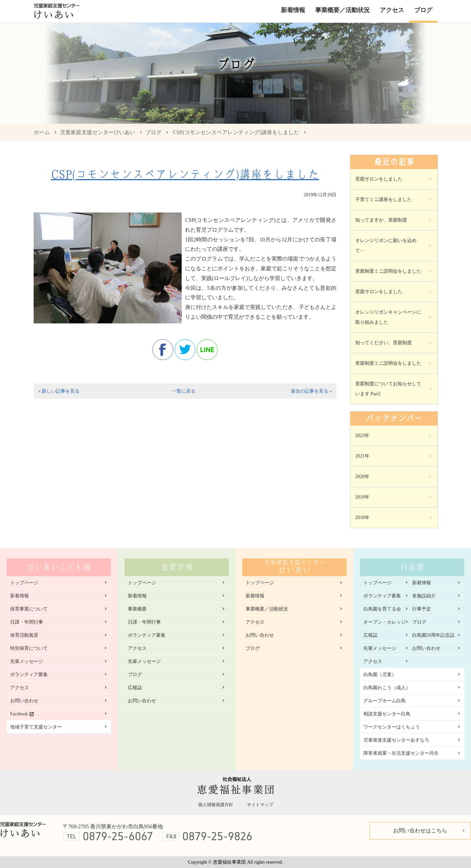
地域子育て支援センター (36, 727)
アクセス (392, 10)
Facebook (19, 714)
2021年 (362, 456)
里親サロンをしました (379, 179)
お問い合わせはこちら (420, 831)
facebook (163, 350)
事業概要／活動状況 (342, 10)
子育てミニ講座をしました (384, 200)
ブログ (423, 10)
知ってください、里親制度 (384, 343)
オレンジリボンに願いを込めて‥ (386, 246)
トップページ (24, 583)
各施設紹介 (424, 596)
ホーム (42, 132)
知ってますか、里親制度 (381, 220)
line (207, 350)
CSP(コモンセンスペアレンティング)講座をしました (236, 132)
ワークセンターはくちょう (392, 727)
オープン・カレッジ (385, 622)
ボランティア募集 (29, 675)
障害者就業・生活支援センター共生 (401, 753)
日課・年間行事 (27, 622)
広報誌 (135, 688)
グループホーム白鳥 (385, 701)
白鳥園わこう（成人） (387, 688)
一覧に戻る (184, 391)
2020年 (362, 477)
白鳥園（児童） (380, 675)
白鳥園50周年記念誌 (433, 635)
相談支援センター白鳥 (387, 714)
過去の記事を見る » (311, 391)
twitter (185, 350)
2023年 (362, 436)
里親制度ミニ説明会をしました (388, 271)
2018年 (362, 518)
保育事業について (29, 609)
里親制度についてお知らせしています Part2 (388, 389)
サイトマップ (260, 805)
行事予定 (422, 609)
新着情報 (293, 10)
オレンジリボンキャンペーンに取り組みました (388, 317)
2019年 (362, 497)
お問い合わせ (24, 701)
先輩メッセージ (27, 661)
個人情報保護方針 (216, 805)
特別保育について (29, 648)
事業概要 (137, 609)
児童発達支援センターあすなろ (396, 740)
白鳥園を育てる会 (382, 609)
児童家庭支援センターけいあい (98, 132)
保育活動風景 (24, 635)
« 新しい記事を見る (59, 391)
